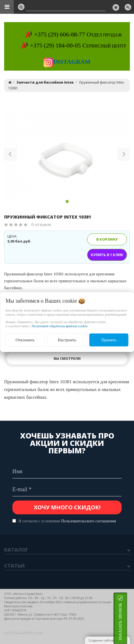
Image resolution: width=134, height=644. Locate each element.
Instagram (67, 62)
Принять (109, 340)
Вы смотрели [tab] (67, 358)
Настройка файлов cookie (24, 632)
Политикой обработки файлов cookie (60, 326)
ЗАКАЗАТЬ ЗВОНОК (127, 622)
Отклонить (25, 340)
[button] (10, 155)
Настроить (67, 340)
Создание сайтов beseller (107, 640)
